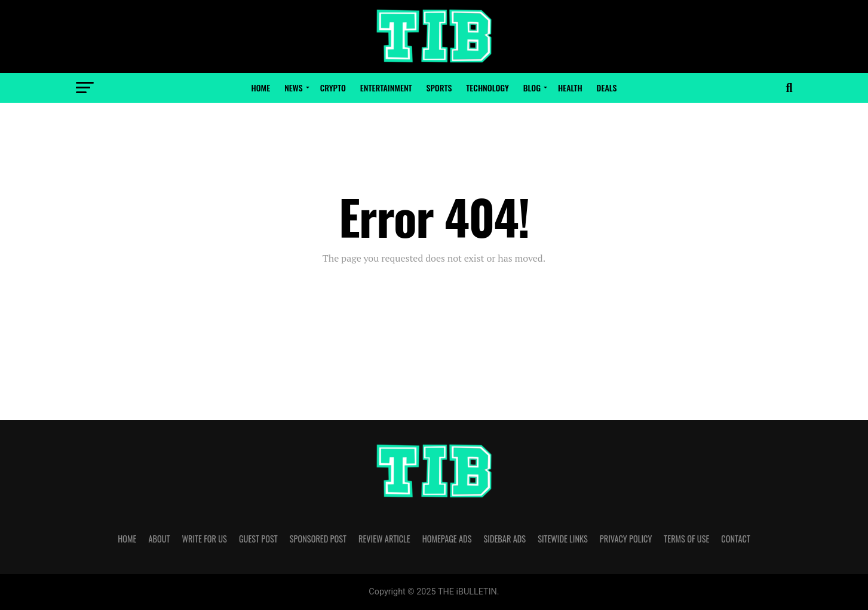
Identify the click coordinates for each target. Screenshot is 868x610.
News (293, 88)
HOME (127, 539)
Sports (439, 88)
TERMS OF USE (686, 539)
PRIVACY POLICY (626, 539)
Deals (607, 88)
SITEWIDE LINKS (563, 539)
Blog (532, 88)
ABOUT (159, 539)
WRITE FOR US (205, 539)
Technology (487, 88)
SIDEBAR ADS (504, 539)
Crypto (333, 88)
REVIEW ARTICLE (384, 539)
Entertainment (386, 88)
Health (570, 88)
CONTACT (735, 539)
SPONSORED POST (318, 539)
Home (261, 88)
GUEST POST (258, 539)
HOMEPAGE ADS (447, 539)
